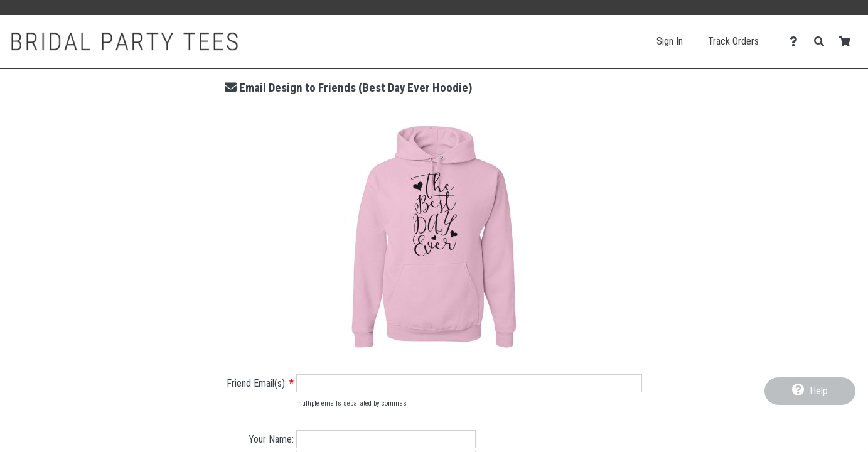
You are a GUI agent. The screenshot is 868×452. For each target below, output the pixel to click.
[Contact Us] (797, 42)
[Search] (822, 42)
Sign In (670, 41)
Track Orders (733, 41)
